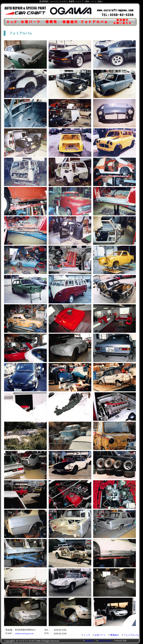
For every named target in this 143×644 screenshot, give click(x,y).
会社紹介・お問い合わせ (124, 22)
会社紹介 (89, 641)
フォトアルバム (95, 22)
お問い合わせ (105, 641)
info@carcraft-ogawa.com (24, 633)
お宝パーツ (31, 22)
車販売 (52, 22)
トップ (10, 22)
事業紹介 (69, 22)
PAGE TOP (121, 641)
